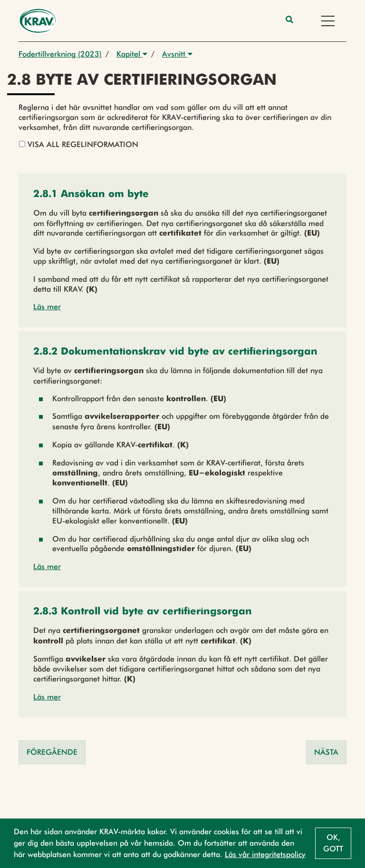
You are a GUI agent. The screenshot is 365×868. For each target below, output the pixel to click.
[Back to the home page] (38, 21)
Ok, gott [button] (333, 843)
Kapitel (132, 54)
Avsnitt (177, 54)
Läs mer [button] (47, 307)
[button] (91, 195)
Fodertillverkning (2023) (60, 54)
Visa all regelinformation (79, 144)
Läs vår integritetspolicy (265, 854)
